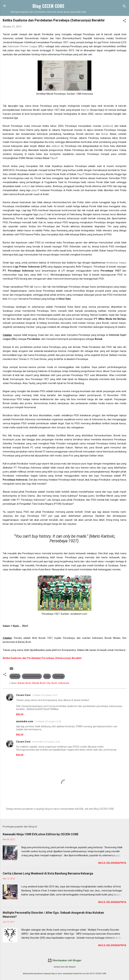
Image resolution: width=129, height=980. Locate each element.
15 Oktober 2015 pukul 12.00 (48, 721)
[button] (124, 21)
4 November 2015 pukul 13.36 (46, 742)
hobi (47, 676)
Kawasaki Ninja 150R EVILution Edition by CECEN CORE (41, 834)
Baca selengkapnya (112, 863)
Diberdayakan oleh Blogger (65, 960)
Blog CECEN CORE (48, 6)
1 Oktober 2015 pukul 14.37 (45, 695)
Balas (20, 714)
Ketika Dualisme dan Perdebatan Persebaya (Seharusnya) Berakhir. (42, 658)
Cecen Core (23, 695)
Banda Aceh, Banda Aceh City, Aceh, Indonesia (43, 683)
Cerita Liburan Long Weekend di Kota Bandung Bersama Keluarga (48, 873)
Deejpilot (72, 967)
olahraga (59, 676)
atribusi (15, 676)
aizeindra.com (25, 721)
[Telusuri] (124, 7)
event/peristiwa (32, 676)
